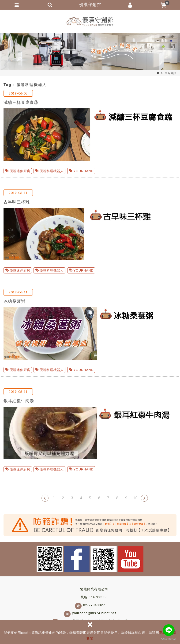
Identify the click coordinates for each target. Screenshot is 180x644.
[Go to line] (169, 630)
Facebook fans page (77, 560)
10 (135, 499)
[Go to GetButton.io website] (169, 639)
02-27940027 (94, 606)
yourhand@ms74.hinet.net (94, 614)
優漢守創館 (90, 21)
